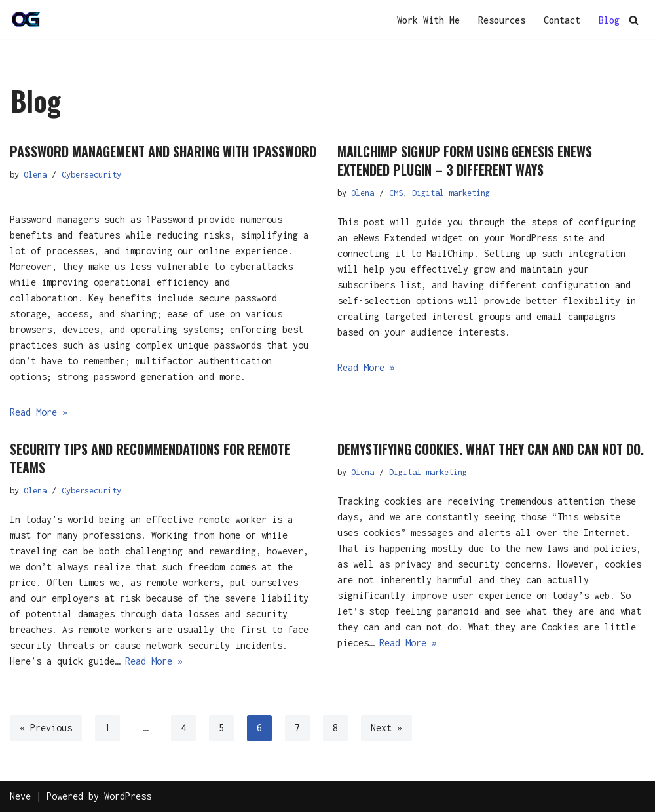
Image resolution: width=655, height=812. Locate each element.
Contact (562, 20)
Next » (386, 728)
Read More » (39, 412)
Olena (35, 175)
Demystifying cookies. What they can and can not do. (491, 449)
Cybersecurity (91, 175)
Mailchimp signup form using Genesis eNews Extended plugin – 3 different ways (465, 161)
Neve (20, 796)
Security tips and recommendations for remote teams (150, 458)
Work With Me (428, 20)
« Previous (46, 728)
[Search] (634, 20)
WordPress (128, 796)
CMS (396, 193)
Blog (609, 20)
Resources (502, 20)
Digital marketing (451, 193)
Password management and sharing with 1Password (163, 151)
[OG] (26, 20)
